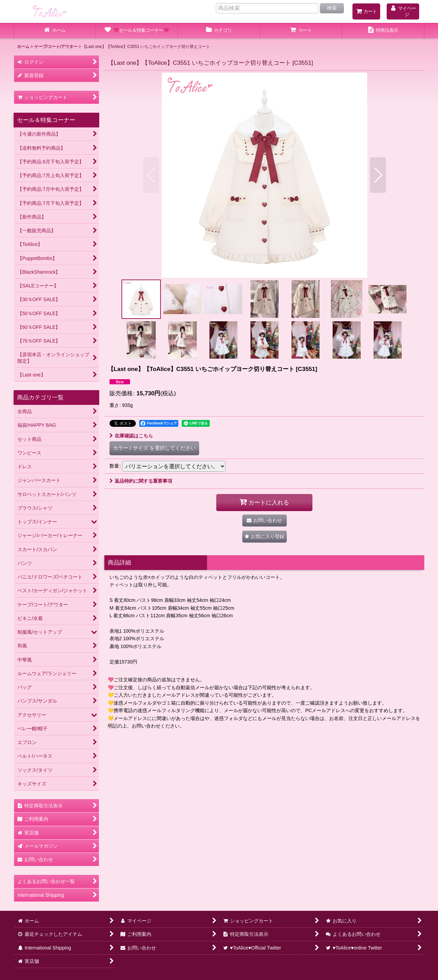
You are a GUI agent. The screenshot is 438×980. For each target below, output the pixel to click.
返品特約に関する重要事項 (141, 481)
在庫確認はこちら (131, 436)
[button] (151, 175)
